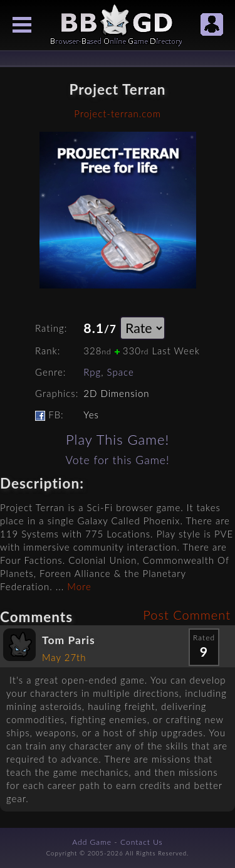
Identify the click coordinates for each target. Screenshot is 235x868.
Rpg (92, 372)
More (79, 586)
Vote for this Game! (117, 460)
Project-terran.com (117, 114)
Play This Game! (118, 439)
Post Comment (187, 615)
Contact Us (142, 842)
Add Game (92, 842)
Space (121, 372)
